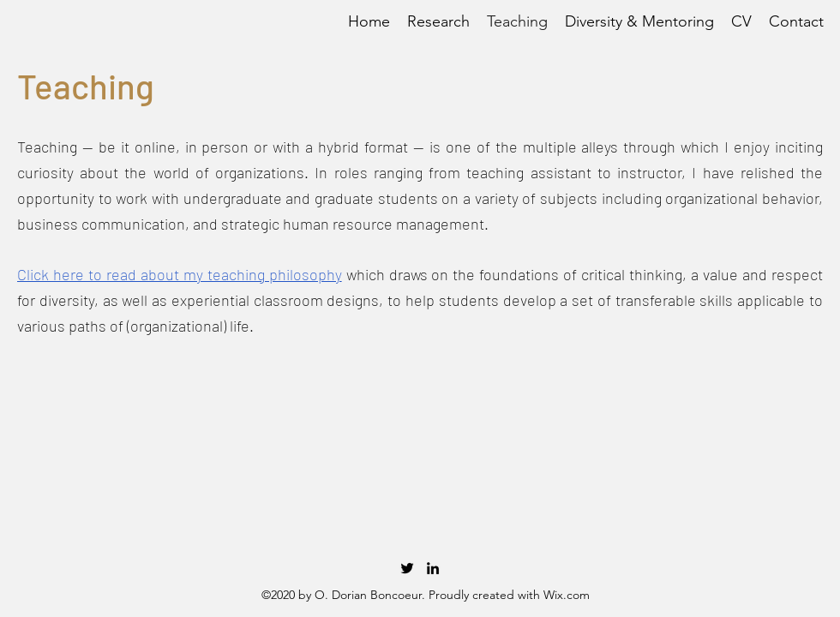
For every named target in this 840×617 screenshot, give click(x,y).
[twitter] (407, 568)
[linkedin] (433, 568)
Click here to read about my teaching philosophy (180, 274)
